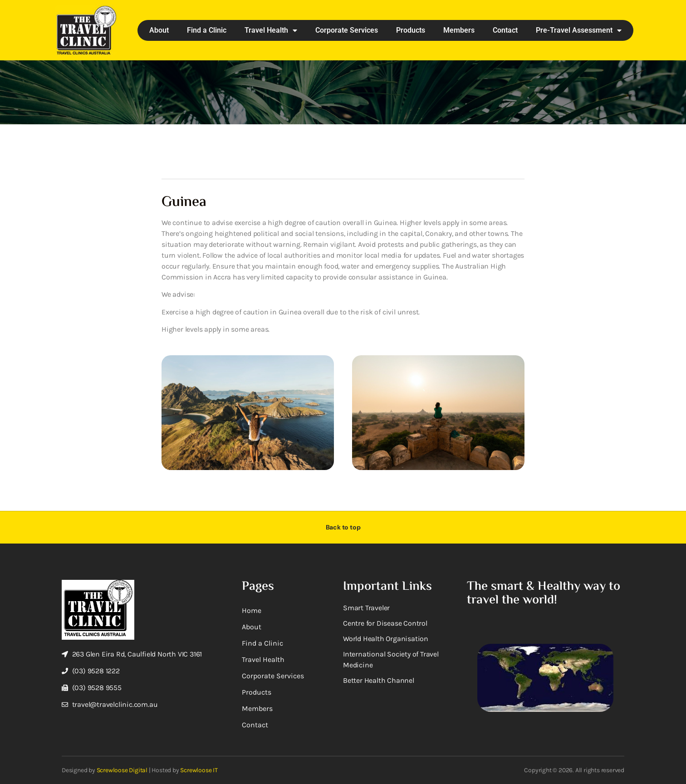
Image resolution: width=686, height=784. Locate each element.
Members (459, 30)
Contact (505, 30)
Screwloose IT (199, 770)
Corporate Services (347, 30)
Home (252, 610)
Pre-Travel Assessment (579, 30)
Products (411, 30)
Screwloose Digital (122, 770)
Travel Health (271, 30)
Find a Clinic (207, 30)
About (159, 30)
